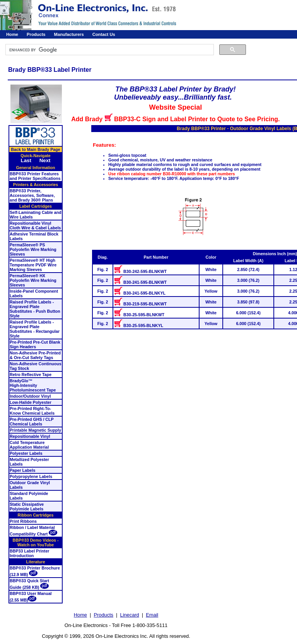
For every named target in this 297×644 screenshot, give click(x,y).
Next (45, 160)
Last (26, 160)
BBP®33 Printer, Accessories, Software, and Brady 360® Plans (32, 195)
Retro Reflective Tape (31, 375)
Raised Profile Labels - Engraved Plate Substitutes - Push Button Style (35, 309)
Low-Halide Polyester (31, 402)
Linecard (130, 615)
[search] (109, 50)
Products (36, 34)
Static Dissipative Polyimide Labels (27, 507)
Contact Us (104, 34)
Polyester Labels (26, 453)
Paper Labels (22, 470)
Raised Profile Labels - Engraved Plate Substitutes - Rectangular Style (35, 329)
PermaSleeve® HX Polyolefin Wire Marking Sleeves (33, 280)
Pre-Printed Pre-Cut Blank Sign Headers (35, 344)
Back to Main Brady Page (35, 149)
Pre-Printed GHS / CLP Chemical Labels (32, 422)
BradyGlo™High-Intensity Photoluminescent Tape (33, 385)
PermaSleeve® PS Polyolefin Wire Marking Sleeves (33, 249)
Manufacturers (69, 34)
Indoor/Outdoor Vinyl (30, 396)
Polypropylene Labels (31, 476)
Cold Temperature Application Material (29, 445)
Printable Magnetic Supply (35, 430)
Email (152, 615)
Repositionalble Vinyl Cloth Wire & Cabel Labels (35, 225)
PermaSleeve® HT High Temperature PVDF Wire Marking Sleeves (33, 265)
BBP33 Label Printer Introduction (29, 553)
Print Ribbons (23, 521)
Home (12, 34)
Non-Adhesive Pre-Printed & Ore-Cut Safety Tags (35, 355)
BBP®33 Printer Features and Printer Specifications (35, 176)
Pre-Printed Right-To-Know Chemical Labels (32, 411)
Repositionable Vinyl (30, 436)
